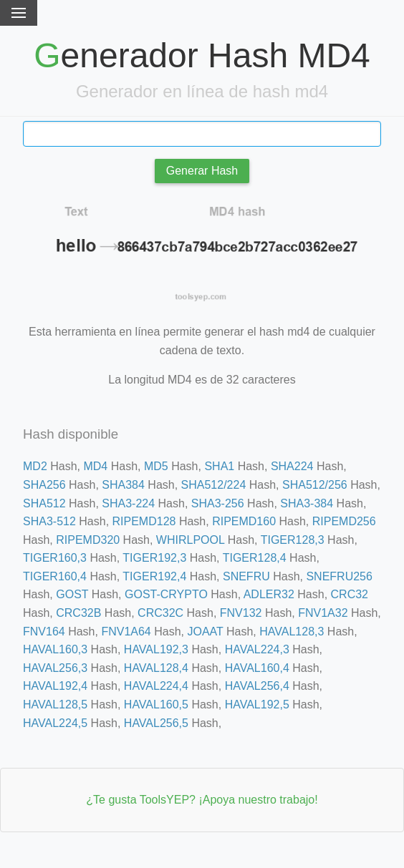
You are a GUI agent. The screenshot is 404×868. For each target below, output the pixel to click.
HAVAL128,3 (292, 632)
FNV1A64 (126, 632)
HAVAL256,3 (55, 668)
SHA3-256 (218, 503)
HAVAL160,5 (156, 704)
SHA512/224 (214, 485)
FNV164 (44, 632)
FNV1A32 (323, 613)
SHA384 (123, 485)
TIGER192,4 (154, 576)
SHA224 (292, 466)
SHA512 (44, 503)
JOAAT (205, 632)
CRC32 (350, 594)
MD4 (95, 466)
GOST (72, 594)
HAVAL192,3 (156, 649)
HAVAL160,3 (55, 649)
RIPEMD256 (344, 521)
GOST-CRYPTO (166, 594)
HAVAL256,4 (257, 686)
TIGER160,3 (55, 558)
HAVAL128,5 (55, 704)
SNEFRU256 (339, 576)
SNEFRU (246, 576)
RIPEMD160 (244, 521)
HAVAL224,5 (55, 723)
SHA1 (219, 466)
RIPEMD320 (88, 540)
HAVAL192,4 (55, 686)
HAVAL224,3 (257, 649)
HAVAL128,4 (156, 668)
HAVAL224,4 (156, 686)
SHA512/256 (315, 485)
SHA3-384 (307, 503)
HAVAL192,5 (257, 704)
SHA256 (44, 485)
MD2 (35, 466)
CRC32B (78, 613)
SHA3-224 (128, 503)
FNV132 (241, 613)
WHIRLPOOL (190, 540)
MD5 (156, 466)
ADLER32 (269, 594)
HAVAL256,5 (156, 723)
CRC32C (160, 613)
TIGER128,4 (255, 558)
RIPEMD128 (144, 521)
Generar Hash (202, 171)
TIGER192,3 (154, 558)
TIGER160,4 (55, 576)
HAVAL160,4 (257, 668)
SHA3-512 (49, 521)
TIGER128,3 (293, 540)
